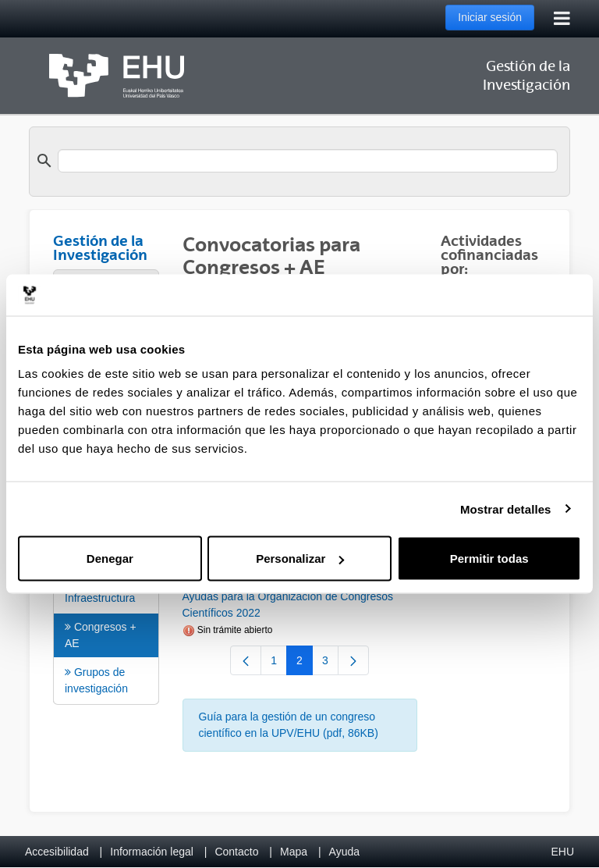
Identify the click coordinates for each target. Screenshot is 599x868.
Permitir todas (489, 559)
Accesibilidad (57, 852)
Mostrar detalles (506, 509)
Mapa (294, 852)
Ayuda (344, 852)
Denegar (110, 559)
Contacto (236, 852)
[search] (308, 161)
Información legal (152, 852)
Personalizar (300, 559)
